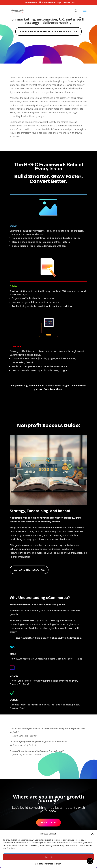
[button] (92, 834)
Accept (49, 857)
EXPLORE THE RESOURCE (29, 570)
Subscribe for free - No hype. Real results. (48, 31)
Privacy (58, 864)
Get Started (49, 822)
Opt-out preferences (44, 864)
